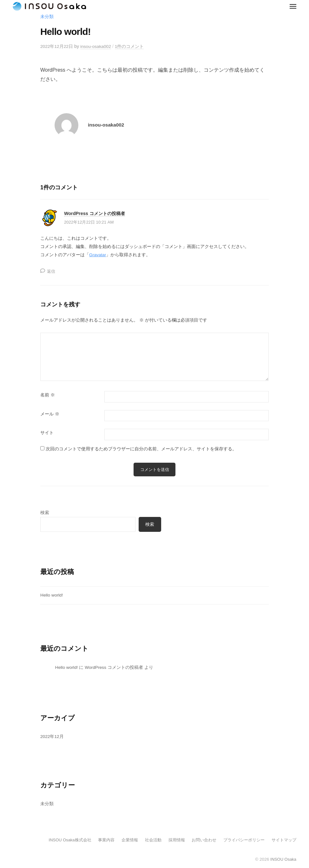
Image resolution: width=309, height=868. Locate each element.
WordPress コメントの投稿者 (96, 214)
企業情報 (120, 841)
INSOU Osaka (283, 860)
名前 (48, 396)
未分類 (47, 17)
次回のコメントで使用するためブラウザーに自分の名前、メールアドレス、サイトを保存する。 (141, 449)
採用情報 (169, 841)
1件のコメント (132, 47)
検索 (45, 513)
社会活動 (144, 841)
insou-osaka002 (97, 47)
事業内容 (95, 841)
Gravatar (98, 255)
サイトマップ (283, 841)
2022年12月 (52, 737)
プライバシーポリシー (240, 841)
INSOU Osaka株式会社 (56, 841)
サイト (47, 433)
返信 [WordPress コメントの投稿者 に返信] (51, 272)
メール (50, 414)
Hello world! (52, 596)
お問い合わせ (198, 841)
